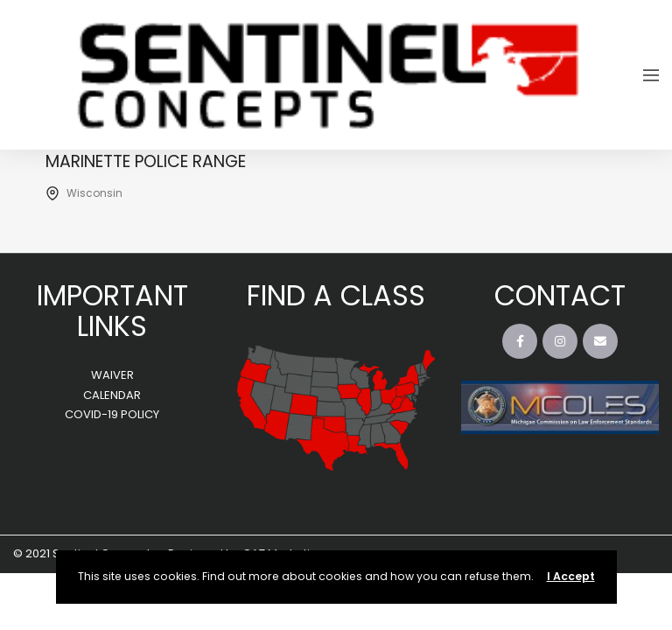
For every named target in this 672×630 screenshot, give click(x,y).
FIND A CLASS (336, 295)
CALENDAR (112, 395)
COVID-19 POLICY (112, 414)
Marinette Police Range (146, 161)
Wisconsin (94, 193)
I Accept (571, 576)
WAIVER (112, 375)
